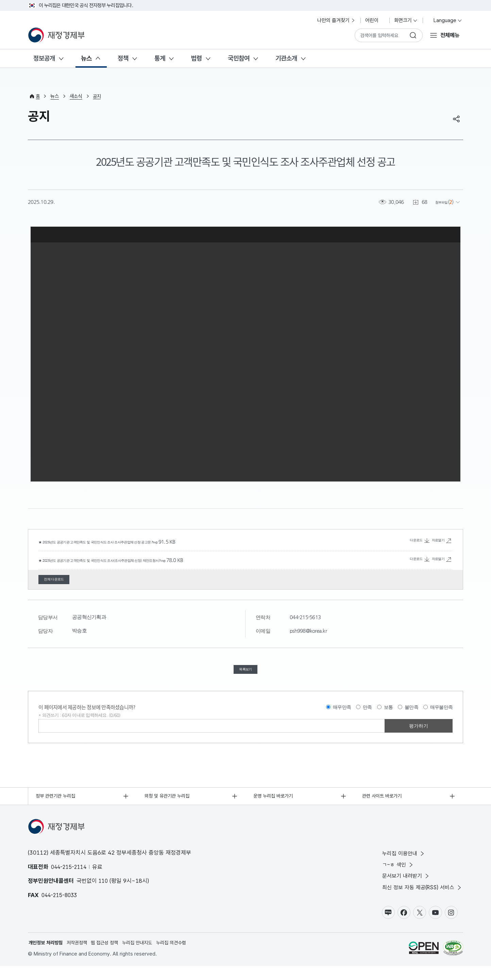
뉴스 (86, 58)
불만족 (411, 716)
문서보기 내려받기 (402, 888)
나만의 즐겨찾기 (336, 20)
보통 (388, 716)
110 (104, 891)
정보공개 (44, 58)
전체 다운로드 (62, 581)
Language (445, 20)
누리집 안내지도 (145, 957)
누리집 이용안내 (400, 864)
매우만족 (342, 716)
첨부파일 (438, 202)
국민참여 (239, 58)
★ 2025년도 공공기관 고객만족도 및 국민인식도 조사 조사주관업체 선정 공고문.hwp (130, 541)
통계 (160, 58)
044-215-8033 (61, 905)
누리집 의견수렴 (181, 957)
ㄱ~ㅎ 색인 (394, 876)
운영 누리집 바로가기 (275, 805)
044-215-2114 (70, 876)
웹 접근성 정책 (110, 957)
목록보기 (246, 675)
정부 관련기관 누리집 (58, 805)
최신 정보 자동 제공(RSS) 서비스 (420, 900)
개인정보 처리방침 (47, 957)
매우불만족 (441, 716)
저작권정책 (80, 957)
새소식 (77, 96)
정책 (123, 58)
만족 (367, 716)
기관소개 (286, 58)
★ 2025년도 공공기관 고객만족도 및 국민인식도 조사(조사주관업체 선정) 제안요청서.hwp (136, 559)
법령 (197, 58)
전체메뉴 (449, 35)
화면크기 (406, 20)
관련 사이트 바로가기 (384, 805)
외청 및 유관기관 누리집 (169, 805)
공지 (98, 96)
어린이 (375, 20)
